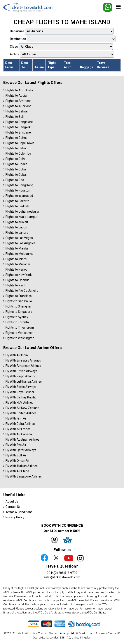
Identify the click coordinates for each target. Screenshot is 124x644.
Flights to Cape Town (20, 143)
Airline (62, 54)
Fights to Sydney (17, 317)
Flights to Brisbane (18, 132)
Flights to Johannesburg (22, 212)
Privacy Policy (15, 517)
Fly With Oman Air (18, 461)
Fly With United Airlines (21, 413)
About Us (12, 501)
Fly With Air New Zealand (22, 408)
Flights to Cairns (16, 138)
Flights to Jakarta (17, 201)
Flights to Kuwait (17, 222)
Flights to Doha (16, 169)
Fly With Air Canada (19, 434)
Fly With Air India (17, 355)
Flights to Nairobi (17, 270)
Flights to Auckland (18, 106)
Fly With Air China (17, 471)
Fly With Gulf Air (16, 455)
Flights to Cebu (16, 148)
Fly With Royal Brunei (20, 392)
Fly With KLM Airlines (19, 403)
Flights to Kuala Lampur (22, 217)
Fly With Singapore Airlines (24, 476)
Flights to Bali (15, 117)
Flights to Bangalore (19, 122)
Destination (63, 39)
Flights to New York (19, 275)
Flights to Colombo (18, 154)
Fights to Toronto (17, 322)
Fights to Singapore (19, 312)
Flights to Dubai (16, 175)
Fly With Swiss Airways (21, 387)
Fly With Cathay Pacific (21, 397)
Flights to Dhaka (16, 164)
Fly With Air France (18, 429)
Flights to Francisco (19, 296)
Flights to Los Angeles (20, 243)
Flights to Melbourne (19, 254)
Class (61, 47)
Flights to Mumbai (18, 264)
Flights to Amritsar (18, 101)
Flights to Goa (15, 180)
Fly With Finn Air (16, 418)
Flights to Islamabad (19, 196)
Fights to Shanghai (18, 306)
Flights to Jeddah (17, 206)
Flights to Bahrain (17, 111)
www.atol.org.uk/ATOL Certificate (85, 612)
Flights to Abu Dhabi (19, 90)
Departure (62, 31)
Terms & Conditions (19, 512)
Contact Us (13, 507)
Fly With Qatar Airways (21, 450)
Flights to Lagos (16, 227)
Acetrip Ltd (67, 633)
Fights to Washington (20, 338)
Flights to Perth (16, 285)
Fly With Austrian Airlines (22, 440)
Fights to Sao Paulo (19, 301)
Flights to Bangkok (18, 127)
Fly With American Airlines (23, 366)
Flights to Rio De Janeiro (22, 291)
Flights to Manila (17, 248)
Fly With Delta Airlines (20, 424)
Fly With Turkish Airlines (22, 466)
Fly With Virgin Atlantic (21, 376)
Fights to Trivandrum (20, 327)
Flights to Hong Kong (19, 185)
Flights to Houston (18, 190)
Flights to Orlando (17, 280)
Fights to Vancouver (19, 333)
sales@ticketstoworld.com (62, 577)
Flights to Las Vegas (19, 238)
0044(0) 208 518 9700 (62, 573)
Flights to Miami (16, 259)
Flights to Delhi (15, 159)
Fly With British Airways (21, 371)
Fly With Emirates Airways (23, 360)
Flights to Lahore (17, 233)
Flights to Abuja (16, 96)
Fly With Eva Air (16, 445)
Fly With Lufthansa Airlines (24, 382)
